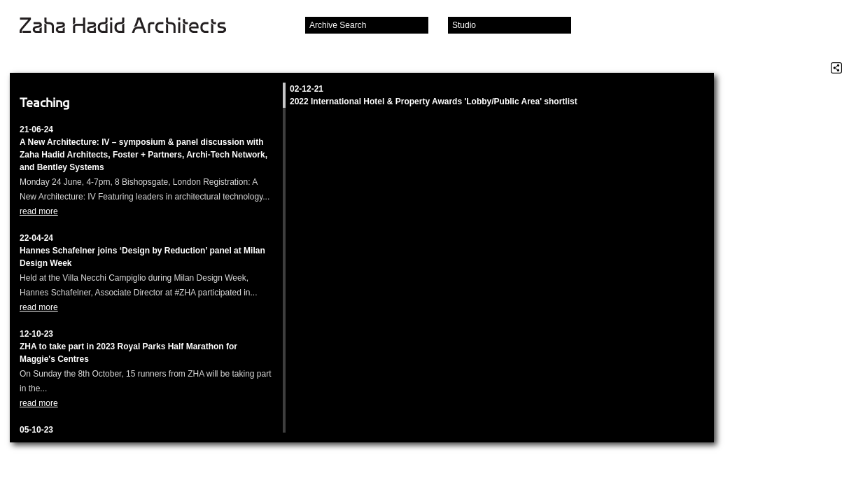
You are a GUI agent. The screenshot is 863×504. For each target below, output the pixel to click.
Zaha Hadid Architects (134, 27)
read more (39, 211)
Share (836, 68)
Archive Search (338, 25)
